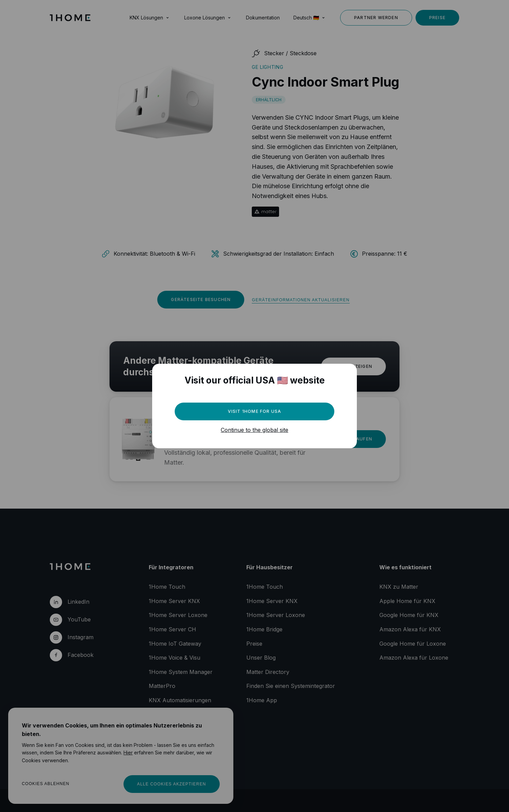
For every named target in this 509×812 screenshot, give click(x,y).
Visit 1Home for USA (255, 411)
